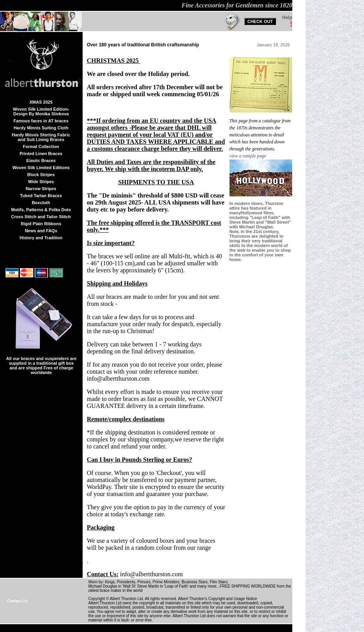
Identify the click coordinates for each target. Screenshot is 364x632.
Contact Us (17, 601)
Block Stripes (41, 175)
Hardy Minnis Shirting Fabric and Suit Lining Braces (41, 137)
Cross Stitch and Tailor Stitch (41, 217)
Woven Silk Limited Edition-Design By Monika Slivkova (41, 111)
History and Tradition (41, 238)
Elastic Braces (41, 161)
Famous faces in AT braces (41, 121)
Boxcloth (41, 203)
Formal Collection (41, 147)
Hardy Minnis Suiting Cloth (41, 128)
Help (287, 18)
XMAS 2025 (41, 102)
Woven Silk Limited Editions (41, 168)
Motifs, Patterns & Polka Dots (41, 210)
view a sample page (248, 156)
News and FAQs (41, 231)
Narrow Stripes (41, 189)
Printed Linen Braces (41, 154)
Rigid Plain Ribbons (41, 224)
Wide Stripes (41, 182)
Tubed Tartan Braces (41, 196)
